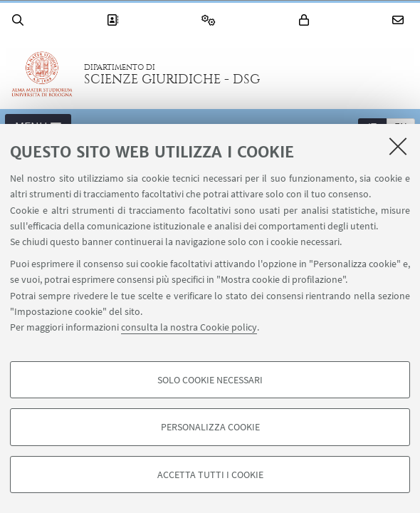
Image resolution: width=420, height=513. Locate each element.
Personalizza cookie (210, 427)
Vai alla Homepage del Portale (42, 74)
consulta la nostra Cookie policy (189, 327)
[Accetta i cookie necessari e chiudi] (398, 146)
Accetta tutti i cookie (210, 475)
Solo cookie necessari (210, 380)
